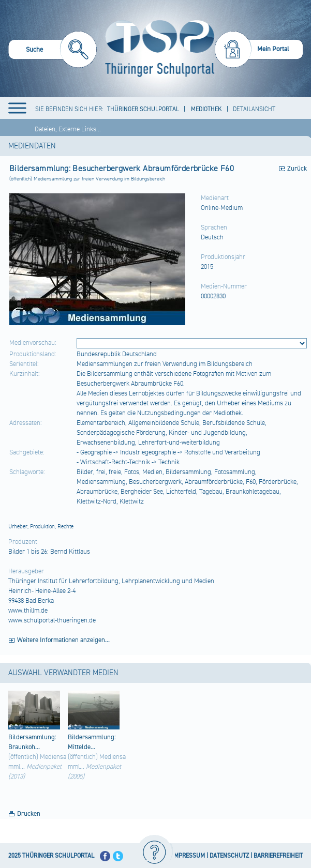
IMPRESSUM (189, 856)
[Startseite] (157, 49)
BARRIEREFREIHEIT (278, 856)
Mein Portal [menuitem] (273, 49)
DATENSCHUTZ (229, 856)
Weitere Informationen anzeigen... (63, 640)
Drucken (29, 814)
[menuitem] (53, 51)
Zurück (297, 169)
